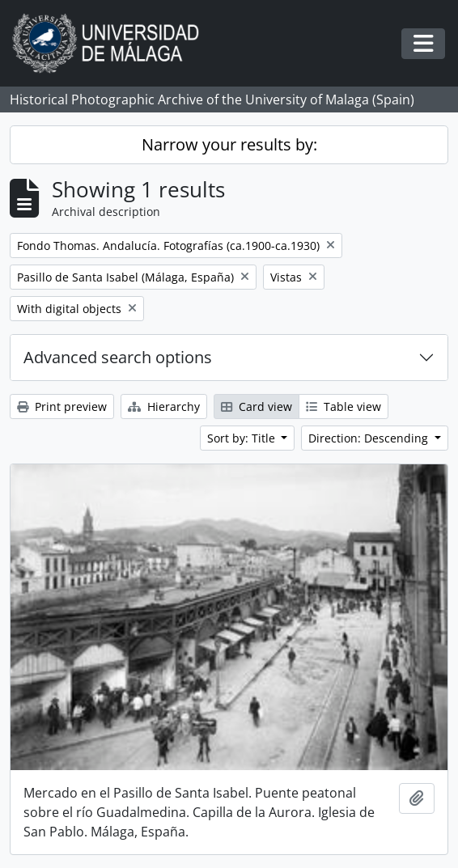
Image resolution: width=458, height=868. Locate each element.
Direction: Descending (370, 438)
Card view (257, 406)
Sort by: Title (243, 438)
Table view (343, 406)
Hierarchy (164, 406)
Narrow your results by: (229, 144)
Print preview (62, 406)
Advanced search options (118, 357)
